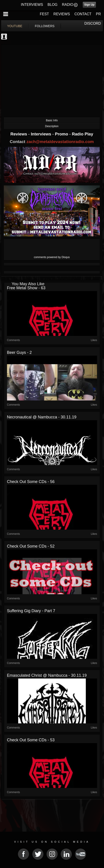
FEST (44, 14)
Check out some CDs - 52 (31, 546)
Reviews (19, 134)
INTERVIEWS (32, 5)
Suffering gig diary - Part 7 (31, 611)
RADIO (68, 5)
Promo (62, 134)
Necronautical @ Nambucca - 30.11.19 (42, 417)
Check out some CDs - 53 (31, 740)
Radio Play (82, 134)
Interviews (42, 134)
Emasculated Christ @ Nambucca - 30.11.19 (47, 675)
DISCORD (93, 23)
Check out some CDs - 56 (31, 482)
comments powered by (52, 257)
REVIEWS (62, 14)
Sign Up (89, 5)
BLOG (53, 5)
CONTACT (83, 14)
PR (98, 14)
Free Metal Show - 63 (26, 288)
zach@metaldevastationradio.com (60, 142)
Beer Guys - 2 (19, 352)
